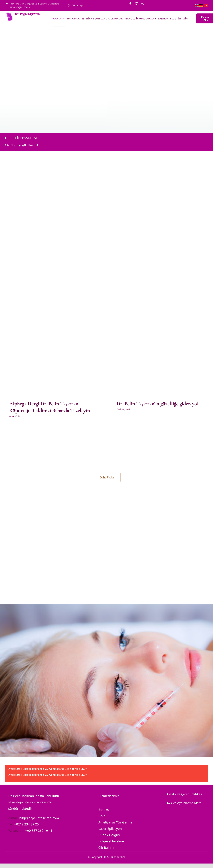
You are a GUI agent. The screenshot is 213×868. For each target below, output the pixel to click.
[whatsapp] (143, 4)
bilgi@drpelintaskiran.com (39, 820)
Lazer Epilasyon (110, 831)
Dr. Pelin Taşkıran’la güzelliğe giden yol (158, 404)
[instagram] (137, 4)
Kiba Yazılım (118, 859)
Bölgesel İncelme (111, 843)
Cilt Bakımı (106, 850)
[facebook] (130, 4)
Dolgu (103, 818)
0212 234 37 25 (27, 826)
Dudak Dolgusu (110, 837)
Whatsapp (78, 5)
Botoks (104, 812)
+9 (27, 833)
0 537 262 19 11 (41, 833)
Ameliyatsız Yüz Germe (115, 824)
